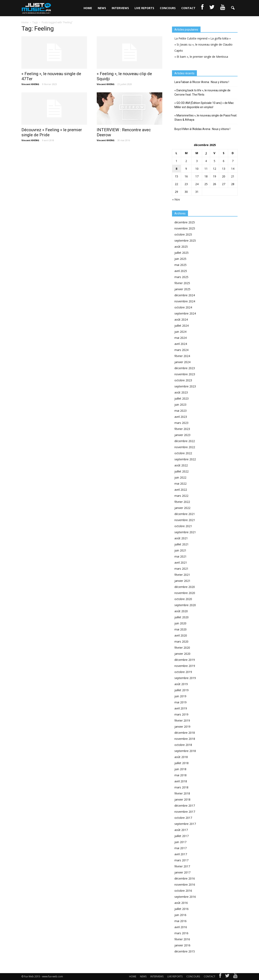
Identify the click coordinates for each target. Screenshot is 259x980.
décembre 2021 (185, 514)
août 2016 (181, 903)
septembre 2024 (185, 313)
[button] (233, 8)
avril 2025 (181, 271)
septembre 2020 (185, 605)
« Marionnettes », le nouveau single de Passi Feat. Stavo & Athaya (206, 118)
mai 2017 (180, 848)
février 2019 (182, 720)
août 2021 (181, 538)
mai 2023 (180, 411)
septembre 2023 (185, 386)
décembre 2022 (185, 441)
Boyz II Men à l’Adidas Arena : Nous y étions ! (202, 129)
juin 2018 (180, 769)
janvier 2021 (182, 581)
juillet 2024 (182, 326)
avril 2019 (181, 708)
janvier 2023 (182, 435)
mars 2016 (181, 933)
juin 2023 (180, 405)
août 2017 (181, 830)
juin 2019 (180, 696)
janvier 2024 (182, 362)
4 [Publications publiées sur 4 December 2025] (206, 161)
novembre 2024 (185, 301)
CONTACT (188, 8)
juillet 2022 (182, 471)
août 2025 (181, 247)
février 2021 (182, 575)
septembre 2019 (185, 678)
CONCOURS (168, 8)
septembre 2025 (185, 240)
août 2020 (181, 611)
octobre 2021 (183, 526)
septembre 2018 (185, 751)
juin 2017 (180, 842)
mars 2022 (181, 496)
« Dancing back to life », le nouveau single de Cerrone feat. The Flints (202, 92)
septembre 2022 (185, 459)
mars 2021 (181, 569)
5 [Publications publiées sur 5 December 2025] (214, 161)
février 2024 (182, 356)
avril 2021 (181, 563)
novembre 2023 (185, 374)
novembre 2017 (185, 812)
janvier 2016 (182, 945)
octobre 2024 (183, 307)
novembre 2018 (185, 739)
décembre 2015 (185, 951)
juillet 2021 (182, 544)
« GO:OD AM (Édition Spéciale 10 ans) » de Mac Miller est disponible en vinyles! (204, 105)
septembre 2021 (185, 532)
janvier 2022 (182, 508)
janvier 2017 (182, 872)
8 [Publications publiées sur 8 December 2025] (176, 169)
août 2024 (181, 319)
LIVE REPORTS (144, 8)
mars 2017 (181, 860)
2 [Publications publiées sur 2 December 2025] (186, 161)
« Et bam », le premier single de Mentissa (201, 57)
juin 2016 (180, 915)
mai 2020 (180, 629)
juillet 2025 (182, 253)
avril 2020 (181, 635)
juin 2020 (180, 623)
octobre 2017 (183, 818)
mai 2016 (180, 921)
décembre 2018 (185, 733)
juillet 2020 (182, 617)
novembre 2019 (185, 666)
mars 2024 (181, 350)
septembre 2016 (185, 897)
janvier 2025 (182, 289)
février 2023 (182, 429)
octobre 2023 (183, 380)
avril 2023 (181, 417)
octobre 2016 (183, 891)
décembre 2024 (185, 295)
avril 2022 (181, 490)
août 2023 (181, 392)
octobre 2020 (183, 599)
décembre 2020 (185, 587)
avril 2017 (181, 854)
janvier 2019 (182, 727)
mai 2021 (180, 556)
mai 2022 (180, 484)
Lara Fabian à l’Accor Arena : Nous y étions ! (202, 82)
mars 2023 (181, 423)
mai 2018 (180, 775)
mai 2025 (180, 265)
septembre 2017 (185, 824)
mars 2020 (181, 641)
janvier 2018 (182, 799)
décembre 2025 (185, 222)
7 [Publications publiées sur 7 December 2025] (233, 161)
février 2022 (182, 502)
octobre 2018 (183, 745)
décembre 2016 (185, 878)
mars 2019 (181, 714)
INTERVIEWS (120, 8)
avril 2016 (181, 927)
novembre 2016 (185, 885)
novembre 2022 (185, 447)
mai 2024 (180, 338)
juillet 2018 (182, 763)
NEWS (102, 8)
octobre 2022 (183, 453)
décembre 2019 (185, 660)
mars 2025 (181, 277)
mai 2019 (180, 702)
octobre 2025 (183, 234)
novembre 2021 (185, 520)
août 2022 (181, 465)
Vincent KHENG (30, 84)
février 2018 (182, 793)
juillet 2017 (182, 836)
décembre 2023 (185, 368)
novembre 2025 (185, 228)
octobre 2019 (183, 672)
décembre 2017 (185, 806)
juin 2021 (180, 550)
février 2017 (182, 866)
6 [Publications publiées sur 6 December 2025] (224, 161)
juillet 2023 (182, 398)
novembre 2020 (185, 593)
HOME (88, 8)
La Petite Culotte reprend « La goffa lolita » (203, 38)
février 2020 (182, 648)
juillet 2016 (182, 909)
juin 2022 (180, 477)
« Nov (176, 199)
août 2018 (181, 757)
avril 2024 (181, 344)
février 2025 (182, 283)
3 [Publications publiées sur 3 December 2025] (197, 161)
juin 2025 (180, 259)
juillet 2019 (182, 690)
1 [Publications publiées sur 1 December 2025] (176, 161)
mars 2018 (181, 787)
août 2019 (181, 684)
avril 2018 (181, 781)
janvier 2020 (182, 654)
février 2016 (182, 939)
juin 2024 (180, 332)
